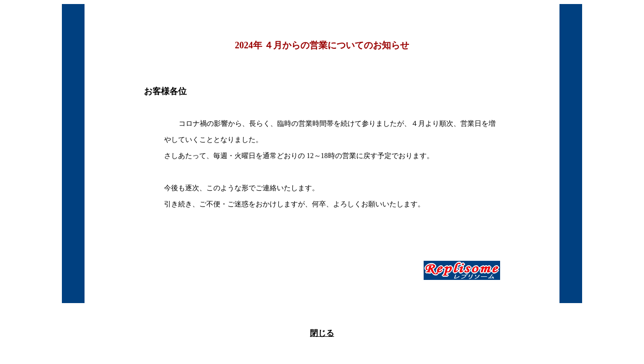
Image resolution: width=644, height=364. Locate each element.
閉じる (322, 333)
